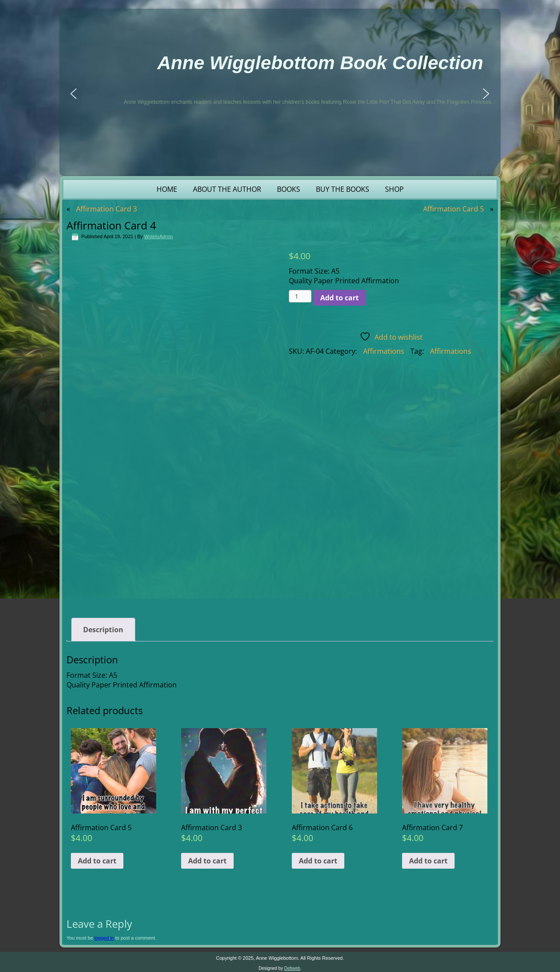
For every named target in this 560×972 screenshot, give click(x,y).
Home (167, 189)
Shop (394, 189)
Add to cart (339, 298)
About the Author (227, 189)
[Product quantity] (300, 296)
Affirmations (384, 351)
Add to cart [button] (97, 859)
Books (289, 189)
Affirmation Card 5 (453, 209)
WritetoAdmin (159, 236)
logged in (104, 936)
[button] (73, 94)
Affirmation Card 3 (107, 209)
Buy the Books (343, 189)
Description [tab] (103, 627)
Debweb (292, 966)
